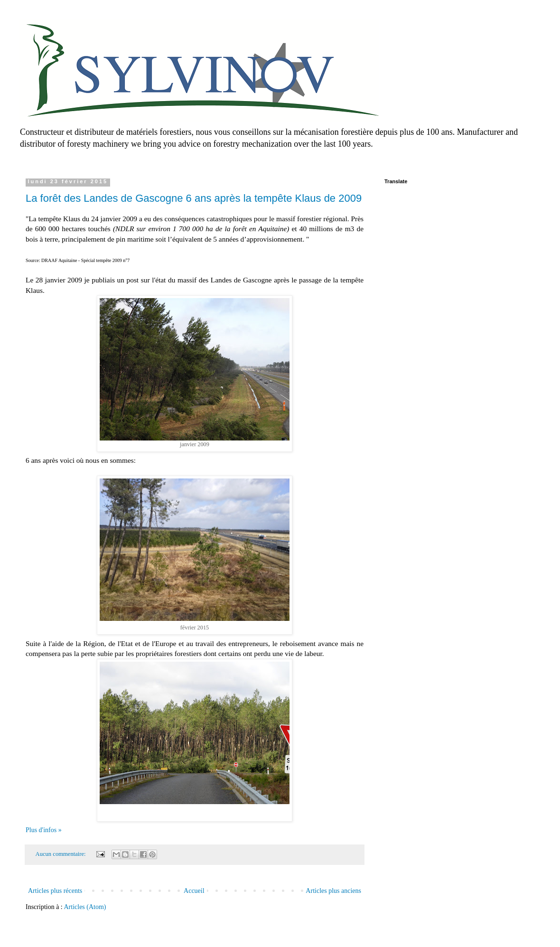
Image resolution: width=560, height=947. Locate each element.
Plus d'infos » (44, 830)
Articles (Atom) (85, 907)
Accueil (194, 891)
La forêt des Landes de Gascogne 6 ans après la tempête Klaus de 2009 (194, 198)
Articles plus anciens (333, 891)
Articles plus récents (55, 891)
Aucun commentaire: (61, 854)
